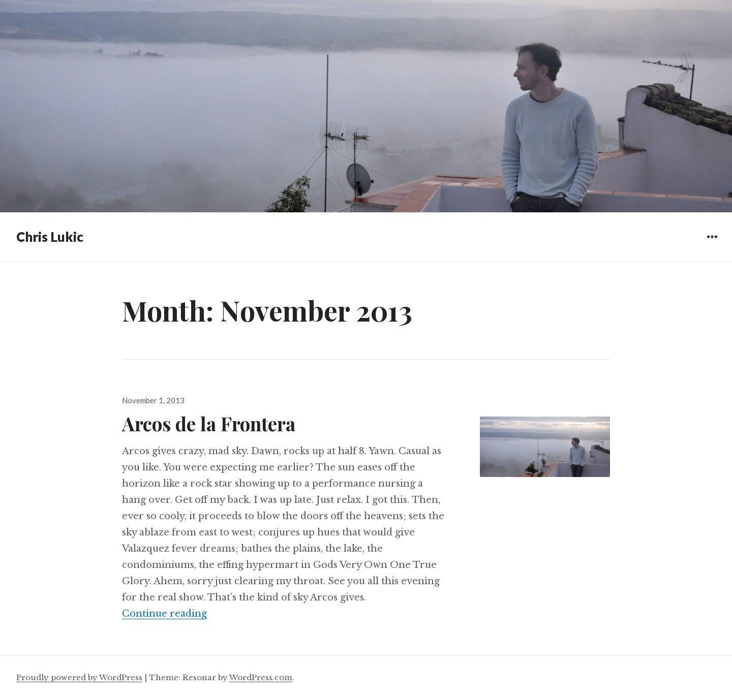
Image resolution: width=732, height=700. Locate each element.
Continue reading (164, 614)
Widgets (712, 244)
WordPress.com (261, 677)
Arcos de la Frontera (209, 423)
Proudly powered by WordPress (79, 677)
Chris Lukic (50, 237)
